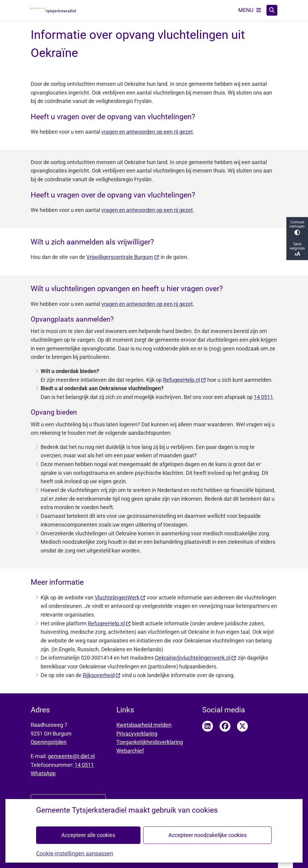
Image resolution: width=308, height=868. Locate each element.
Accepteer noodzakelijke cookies (208, 835)
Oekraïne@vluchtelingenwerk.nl (196, 658)
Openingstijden (49, 742)
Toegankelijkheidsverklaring (150, 742)
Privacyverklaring (137, 734)
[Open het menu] (250, 10)
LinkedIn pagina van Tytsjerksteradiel (208, 726)
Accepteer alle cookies (88, 835)
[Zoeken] (272, 10)
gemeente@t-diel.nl (71, 756)
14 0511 (263, 397)
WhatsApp (43, 773)
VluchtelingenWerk (120, 597)
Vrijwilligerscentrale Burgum (123, 257)
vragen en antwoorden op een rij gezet (147, 132)
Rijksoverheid (102, 675)
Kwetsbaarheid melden (144, 725)
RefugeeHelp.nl (185, 380)
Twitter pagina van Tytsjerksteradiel (242, 726)
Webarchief (130, 751)
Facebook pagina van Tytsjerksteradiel (225, 726)
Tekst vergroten (297, 249)
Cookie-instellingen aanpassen (75, 853)
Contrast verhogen (297, 228)
